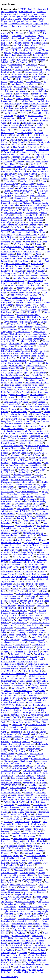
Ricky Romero (7, 392)
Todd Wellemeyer (25, 254)
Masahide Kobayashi (10, 807)
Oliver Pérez (16, 276)
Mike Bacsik (41, 329)
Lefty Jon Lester (41, 399)
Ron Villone (44, 150)
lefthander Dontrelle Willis (13, 429)
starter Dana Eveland (32, 965)
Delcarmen (33, 751)
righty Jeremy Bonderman (15, 911)
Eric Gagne (38, 504)
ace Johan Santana (41, 800)
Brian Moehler (7, 60)
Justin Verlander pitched (24, 839)
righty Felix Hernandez (11, 564)
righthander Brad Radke (36, 725)
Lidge (4, 293)
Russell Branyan (8, 443)
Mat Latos (39, 475)
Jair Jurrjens (21, 79)
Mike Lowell (31, 732)
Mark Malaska (24, 805)
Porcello (26, 860)
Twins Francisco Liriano (12, 586)
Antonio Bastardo (28, 249)
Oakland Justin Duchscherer (13, 674)
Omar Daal (31, 150)
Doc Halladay (36, 324)
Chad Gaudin (29, 176)
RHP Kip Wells (10, 608)
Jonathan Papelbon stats (20, 494)
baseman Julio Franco (11, 535)
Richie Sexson (30, 424)
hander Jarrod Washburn (28, 315)
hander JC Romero (31, 916)
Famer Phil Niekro (19, 412)
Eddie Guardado (18, 179)
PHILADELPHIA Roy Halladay (15, 848)
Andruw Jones (24, 470)
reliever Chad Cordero (18, 889)
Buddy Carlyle (40, 470)
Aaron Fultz (35, 523)
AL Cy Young (7, 843)
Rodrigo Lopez (31, 72)
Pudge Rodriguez (28, 552)
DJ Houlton (31, 368)
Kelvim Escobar (24, 133)
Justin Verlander (8, 111)
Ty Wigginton (20, 970)
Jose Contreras (22, 62)
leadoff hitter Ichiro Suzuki (16, 877)
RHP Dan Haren (8, 339)
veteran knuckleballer (27, 630)
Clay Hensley (32, 686)
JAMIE (23, 9)
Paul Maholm (32, 419)
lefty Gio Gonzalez (41, 421)
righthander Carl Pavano (12, 300)
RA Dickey (14, 123)
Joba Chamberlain (19, 778)
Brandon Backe (8, 203)
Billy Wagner (28, 708)
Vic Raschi (40, 613)
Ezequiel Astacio (18, 751)
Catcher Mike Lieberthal (29, 919)
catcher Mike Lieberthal (12, 720)
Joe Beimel (9, 914)
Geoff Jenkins (39, 734)
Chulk (16, 853)
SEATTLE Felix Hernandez (25, 710)
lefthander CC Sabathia (25, 230)
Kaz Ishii (19, 302)
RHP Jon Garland (9, 290)
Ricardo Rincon (8, 661)
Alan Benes (22, 950)
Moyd (45, 9)
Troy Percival (23, 392)
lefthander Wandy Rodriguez (14, 669)
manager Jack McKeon (24, 894)
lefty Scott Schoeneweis (28, 492)
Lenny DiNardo (23, 800)
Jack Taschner (10, 809)
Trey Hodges (30, 962)
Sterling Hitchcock (39, 186)
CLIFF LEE (45, 843)
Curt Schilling (43, 101)
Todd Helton (37, 936)
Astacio (32, 458)
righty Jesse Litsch (9, 521)
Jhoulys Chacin (34, 749)
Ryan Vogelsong (8, 472)
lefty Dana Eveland (25, 572)
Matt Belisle (33, 591)
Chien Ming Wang (25, 101)
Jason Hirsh (21, 627)
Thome (46, 543)
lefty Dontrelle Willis (18, 298)
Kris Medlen (7, 567)
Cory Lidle (29, 242)
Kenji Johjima (43, 526)
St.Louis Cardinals (26, 744)
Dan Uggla (30, 737)
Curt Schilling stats (18, 768)
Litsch (33, 610)
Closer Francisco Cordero (33, 603)
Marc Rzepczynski (19, 715)
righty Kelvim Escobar (34, 564)
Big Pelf (26, 448)
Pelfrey (18, 501)
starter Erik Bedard (33, 455)
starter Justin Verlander (36, 574)
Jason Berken (36, 877)
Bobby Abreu (18, 271)
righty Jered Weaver (37, 683)
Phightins (28, 792)
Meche (27, 892)
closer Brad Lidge (9, 873)
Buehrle (21, 283)
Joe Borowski (39, 914)
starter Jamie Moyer (20, 77)
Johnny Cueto (41, 404)
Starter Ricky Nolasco (35, 945)
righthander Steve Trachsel (13, 281)
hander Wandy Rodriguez (12, 856)
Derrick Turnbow (41, 654)
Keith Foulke (7, 972)
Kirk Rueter (9, 106)
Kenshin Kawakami (10, 210)
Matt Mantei (16, 581)
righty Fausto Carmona (38, 664)
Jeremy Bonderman (23, 52)
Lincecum (33, 118)
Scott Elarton (20, 120)
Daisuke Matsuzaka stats (12, 375)
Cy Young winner (9, 273)
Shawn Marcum (37, 361)
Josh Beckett (30, 48)
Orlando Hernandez (40, 113)
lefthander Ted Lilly (12, 717)
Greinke (39, 288)
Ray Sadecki (17, 686)
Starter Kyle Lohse (38, 788)
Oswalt (22, 118)
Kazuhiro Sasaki (24, 594)
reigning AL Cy (36, 970)
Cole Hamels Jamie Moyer (20, 24)
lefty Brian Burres (35, 220)
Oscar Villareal (18, 615)
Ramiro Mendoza (11, 448)
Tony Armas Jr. (41, 188)
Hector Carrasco (34, 302)
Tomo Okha (35, 412)
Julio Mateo (41, 237)
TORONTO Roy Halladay (13, 705)
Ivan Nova (6, 894)
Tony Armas (23, 106)
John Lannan (28, 123)
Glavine (22, 164)
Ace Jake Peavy (29, 940)
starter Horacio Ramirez (36, 375)
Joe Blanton (25, 55)
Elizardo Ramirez (9, 618)
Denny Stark (16, 659)
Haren (34, 397)
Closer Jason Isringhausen (35, 336)
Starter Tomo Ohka (9, 693)
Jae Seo (29, 162)
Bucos (28, 581)
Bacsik (45, 819)
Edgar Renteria (32, 625)
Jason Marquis (43, 50)
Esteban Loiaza (41, 897)
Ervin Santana (16, 96)
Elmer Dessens (18, 463)
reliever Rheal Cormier (11, 363)
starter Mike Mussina (13, 213)
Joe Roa (28, 404)
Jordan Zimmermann (39, 171)
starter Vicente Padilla (11, 251)
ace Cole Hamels (28, 181)
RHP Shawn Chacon (23, 691)
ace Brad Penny (27, 521)
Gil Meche (16, 50)
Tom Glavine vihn (39, 351)
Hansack (34, 657)
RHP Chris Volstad (18, 788)
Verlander (21, 130)
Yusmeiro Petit (34, 387)
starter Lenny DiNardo (35, 841)
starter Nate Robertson (29, 409)
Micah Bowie (17, 150)
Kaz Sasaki (14, 603)
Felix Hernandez (39, 43)
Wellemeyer (6, 780)
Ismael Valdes (22, 208)
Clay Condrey (21, 523)
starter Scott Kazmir (39, 955)
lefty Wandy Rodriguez (35, 431)
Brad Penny (39, 99)
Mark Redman (25, 57)
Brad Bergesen (32, 348)
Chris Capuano (16, 562)
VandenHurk (44, 596)
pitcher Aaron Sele (12, 666)
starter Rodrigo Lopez (31, 489)
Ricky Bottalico (8, 630)
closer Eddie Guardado (11, 404)
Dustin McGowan (23, 780)
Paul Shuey (23, 397)
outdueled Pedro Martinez (21, 722)
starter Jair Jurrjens (9, 552)
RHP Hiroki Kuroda (29, 569)
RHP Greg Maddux (31, 256)
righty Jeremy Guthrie (11, 336)
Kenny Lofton (41, 681)
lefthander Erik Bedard (11, 242)
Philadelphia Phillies (36, 317)
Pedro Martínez (11, 329)
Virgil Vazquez (33, 652)
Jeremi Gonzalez (23, 99)
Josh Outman (26, 613)
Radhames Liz (16, 732)
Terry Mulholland (38, 91)
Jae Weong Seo (23, 373)
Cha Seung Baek (40, 278)
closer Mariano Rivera (36, 856)
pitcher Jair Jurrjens (23, 921)
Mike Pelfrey (38, 353)
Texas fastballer (25, 513)
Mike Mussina (17, 33)
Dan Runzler (23, 635)
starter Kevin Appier (36, 899)
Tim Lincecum (17, 145)
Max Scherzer (41, 327)
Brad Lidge (6, 222)
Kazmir (44, 96)
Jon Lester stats (17, 380)
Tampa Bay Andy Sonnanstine (14, 577)
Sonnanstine (39, 780)
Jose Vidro (6, 467)
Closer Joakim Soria (22, 766)
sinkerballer (40, 125)
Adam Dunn (9, 683)
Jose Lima (6, 353)
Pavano (7, 191)
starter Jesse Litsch (9, 496)
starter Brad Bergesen (13, 625)
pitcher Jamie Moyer (23, 14)
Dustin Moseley (17, 749)
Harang (22, 458)
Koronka (5, 931)
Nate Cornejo (19, 147)
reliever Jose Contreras (37, 426)
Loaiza (44, 591)
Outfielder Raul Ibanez (14, 846)
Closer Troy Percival (21, 742)
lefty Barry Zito (8, 283)
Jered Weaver (30, 344)
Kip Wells (8, 99)
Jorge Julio (20, 312)
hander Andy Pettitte (29, 319)
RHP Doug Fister (11, 640)
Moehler (43, 249)
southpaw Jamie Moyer (26, 305)
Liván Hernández (22, 504)
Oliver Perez (40, 232)
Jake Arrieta (9, 516)
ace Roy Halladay (24, 169)
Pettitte (40, 247)
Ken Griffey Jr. (35, 312)
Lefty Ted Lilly (41, 797)
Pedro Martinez (32, 45)
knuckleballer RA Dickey (35, 501)
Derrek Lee (15, 814)
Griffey (4, 751)
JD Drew (8, 822)
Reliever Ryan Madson (20, 414)
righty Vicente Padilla (32, 790)
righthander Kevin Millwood (26, 530)
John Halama (34, 147)
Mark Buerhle (29, 783)
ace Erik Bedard (28, 416)
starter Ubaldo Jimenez (34, 598)
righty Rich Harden (12, 957)
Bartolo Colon (40, 57)
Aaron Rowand (17, 227)
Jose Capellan (25, 960)
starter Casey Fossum (10, 771)
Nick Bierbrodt (35, 463)
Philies (15, 589)
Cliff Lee (8, 91)
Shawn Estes (15, 140)
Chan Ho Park (10, 55)
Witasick (5, 686)
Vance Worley (15, 465)
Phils (37, 239)
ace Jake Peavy (31, 948)
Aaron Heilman (16, 293)
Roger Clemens (26, 237)
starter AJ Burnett (9, 727)
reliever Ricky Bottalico (32, 671)
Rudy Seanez (19, 467)
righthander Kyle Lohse (30, 618)
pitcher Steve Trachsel (33, 378)
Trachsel (19, 162)
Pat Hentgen (41, 540)
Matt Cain (16, 135)
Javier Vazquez (16, 65)
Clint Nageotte (27, 184)
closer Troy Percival (25, 775)
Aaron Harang (32, 96)
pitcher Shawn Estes (10, 860)
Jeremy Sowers (23, 914)
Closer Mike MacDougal (22, 555)
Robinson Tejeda (40, 203)
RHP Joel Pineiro (17, 591)
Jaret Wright (17, 125)
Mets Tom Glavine (18, 395)
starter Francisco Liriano (38, 705)
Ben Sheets (36, 200)
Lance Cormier (8, 882)
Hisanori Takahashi (29, 695)
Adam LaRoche (20, 729)
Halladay (5, 45)
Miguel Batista (17, 82)
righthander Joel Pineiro (30, 809)
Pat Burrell (19, 266)
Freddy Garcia (33, 33)
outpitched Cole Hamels (30, 858)
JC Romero (37, 244)
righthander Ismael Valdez (13, 426)
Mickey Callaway (20, 817)
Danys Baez (9, 346)
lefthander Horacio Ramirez (33, 356)
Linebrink (5, 766)
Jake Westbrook (22, 94)
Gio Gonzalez (7, 373)
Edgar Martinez (42, 649)
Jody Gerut (35, 933)
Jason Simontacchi (18, 285)
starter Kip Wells (41, 594)
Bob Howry (15, 965)
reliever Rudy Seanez (13, 419)
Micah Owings (29, 547)
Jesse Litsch (6, 644)
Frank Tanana (34, 863)
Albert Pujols (21, 518)
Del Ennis (40, 390)
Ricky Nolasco (38, 77)
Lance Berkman (22, 644)
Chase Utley (15, 176)
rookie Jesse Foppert (21, 261)
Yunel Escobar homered (14, 528)
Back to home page (9, 977)
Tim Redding (15, 344)
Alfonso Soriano (8, 433)
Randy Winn (37, 635)
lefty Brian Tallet (19, 623)
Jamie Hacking (34, 9)
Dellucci (42, 783)
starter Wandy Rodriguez (23, 812)
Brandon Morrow (19, 610)
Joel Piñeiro (6, 120)
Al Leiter (31, 89)
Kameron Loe (31, 477)
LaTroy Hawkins (8, 458)
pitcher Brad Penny (24, 700)
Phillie (38, 254)
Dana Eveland (15, 477)
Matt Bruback (32, 819)
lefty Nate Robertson (40, 817)
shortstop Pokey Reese (33, 385)
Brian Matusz (7, 800)
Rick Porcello (44, 416)
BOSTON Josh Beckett (32, 880)
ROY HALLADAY (32, 831)
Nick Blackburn (38, 208)
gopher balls (17, 725)
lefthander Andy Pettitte (23, 198)
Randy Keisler (10, 545)
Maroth (46, 179)
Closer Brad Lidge (12, 385)
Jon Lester (36, 137)
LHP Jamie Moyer (27, 12)
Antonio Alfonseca (9, 249)
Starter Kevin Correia (10, 378)
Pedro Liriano (35, 669)
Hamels (35, 62)
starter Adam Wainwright (12, 446)
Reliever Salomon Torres (22, 479)
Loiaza (46, 909)
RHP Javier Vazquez (37, 467)
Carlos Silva (6, 108)
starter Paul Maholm (13, 746)
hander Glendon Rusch (22, 926)
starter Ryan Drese (19, 688)
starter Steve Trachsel (19, 637)
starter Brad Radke (41, 807)
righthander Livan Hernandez (23, 885)
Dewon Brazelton (11, 579)
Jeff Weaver (37, 86)
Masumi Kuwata (23, 331)
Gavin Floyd (38, 74)
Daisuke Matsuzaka (23, 484)
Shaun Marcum (10, 181)
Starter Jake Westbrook (11, 543)
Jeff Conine (18, 307)
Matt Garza (20, 387)
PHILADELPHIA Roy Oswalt (14, 351)
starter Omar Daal (41, 261)
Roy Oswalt (19, 40)
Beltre (45, 916)
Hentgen (40, 346)
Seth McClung (27, 608)
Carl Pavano (43, 89)
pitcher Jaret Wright (23, 712)
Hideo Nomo (27, 210)
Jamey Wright (27, 496)
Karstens (23, 953)
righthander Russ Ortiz (21, 399)
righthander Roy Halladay (12, 698)
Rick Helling (41, 215)
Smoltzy (5, 615)
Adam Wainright (25, 649)
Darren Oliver (7, 130)
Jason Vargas (7, 234)
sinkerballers (16, 962)
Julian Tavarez (25, 154)
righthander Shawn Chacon (35, 666)
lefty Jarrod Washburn (28, 174)
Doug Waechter (35, 222)
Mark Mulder (25, 273)
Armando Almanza (37, 642)
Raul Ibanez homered (10, 916)
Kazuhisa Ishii (32, 213)
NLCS (34, 511)
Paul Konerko (16, 841)
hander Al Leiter (36, 632)
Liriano (14, 310)
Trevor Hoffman (26, 433)
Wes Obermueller (21, 244)
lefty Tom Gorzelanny (21, 453)
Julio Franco (34, 179)
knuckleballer (26, 329)
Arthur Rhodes (10, 152)
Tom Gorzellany (8, 676)
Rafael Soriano (42, 700)
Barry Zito (17, 72)
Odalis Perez (7, 62)
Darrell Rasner (25, 239)
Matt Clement (28, 193)
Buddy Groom (7, 487)
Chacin (22, 676)
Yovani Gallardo (8, 239)
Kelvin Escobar (8, 397)
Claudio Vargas (41, 111)
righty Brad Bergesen (25, 972)
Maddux (5, 142)
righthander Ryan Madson (38, 446)
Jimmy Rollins (33, 307)
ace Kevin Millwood (20, 460)
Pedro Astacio (34, 283)
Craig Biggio (41, 484)
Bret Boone (29, 247)
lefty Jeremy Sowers (32, 771)
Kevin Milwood (19, 931)
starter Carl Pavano (21, 278)
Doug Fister (6, 387)
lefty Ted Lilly (30, 135)
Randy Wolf (6, 69)
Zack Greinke (42, 162)
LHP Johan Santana (39, 577)
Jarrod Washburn (38, 60)
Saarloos (21, 683)
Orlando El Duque (9, 826)
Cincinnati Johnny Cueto (33, 640)
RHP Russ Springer (22, 829)
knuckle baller (17, 795)
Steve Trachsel (17, 38)
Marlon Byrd (21, 955)
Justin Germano (8, 606)
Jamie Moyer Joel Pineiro (20, 21)
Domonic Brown (34, 882)
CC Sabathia (7, 94)
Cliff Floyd (14, 880)
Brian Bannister (37, 395)
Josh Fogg (34, 79)
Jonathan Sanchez (28, 225)
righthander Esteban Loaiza (31, 443)
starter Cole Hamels (31, 205)
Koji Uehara (32, 698)
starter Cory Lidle (9, 341)
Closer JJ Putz (40, 763)
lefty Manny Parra (9, 319)
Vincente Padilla (21, 86)
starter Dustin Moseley (30, 545)
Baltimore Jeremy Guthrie (12, 317)
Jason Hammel (8, 188)
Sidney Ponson (25, 111)
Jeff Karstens (17, 763)
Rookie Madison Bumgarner (24, 499)
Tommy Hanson (25, 327)
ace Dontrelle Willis (19, 511)
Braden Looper (8, 101)
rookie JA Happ (29, 579)
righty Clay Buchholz (35, 365)
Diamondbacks (8, 754)
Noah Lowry (42, 191)
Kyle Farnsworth (27, 865)
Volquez (26, 814)
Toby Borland (7, 902)
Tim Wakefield (33, 38)
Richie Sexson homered (23, 557)
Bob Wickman (42, 433)
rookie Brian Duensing (34, 465)
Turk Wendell (43, 606)
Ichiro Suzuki (10, 906)
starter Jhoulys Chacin (24, 851)
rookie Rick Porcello (40, 758)
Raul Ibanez (16, 84)
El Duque (43, 181)
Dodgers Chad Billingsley (12, 407)
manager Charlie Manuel (12, 368)
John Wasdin (43, 744)
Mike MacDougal (9, 681)
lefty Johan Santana (12, 424)
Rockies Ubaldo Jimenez (12, 268)
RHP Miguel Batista (34, 217)
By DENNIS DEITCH (40, 623)
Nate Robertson (11, 113)
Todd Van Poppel (17, 678)
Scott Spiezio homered (32, 853)
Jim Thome (44, 135)
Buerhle (28, 363)
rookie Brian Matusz (33, 251)
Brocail (26, 904)
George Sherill (30, 535)
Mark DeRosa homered (33, 533)
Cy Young (8, 169)
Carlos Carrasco (22, 822)
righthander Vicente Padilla (16, 264)
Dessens (7, 691)
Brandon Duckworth (22, 475)
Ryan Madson (24, 203)
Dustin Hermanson (19, 438)
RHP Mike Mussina (39, 688)
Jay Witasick (30, 746)
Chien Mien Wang (12, 550)
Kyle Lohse (22, 60)
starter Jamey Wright (39, 911)
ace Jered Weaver (40, 414)
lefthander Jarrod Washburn (32, 152)
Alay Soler (18, 870)
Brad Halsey (30, 276)
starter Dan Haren (9, 858)
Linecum (40, 572)
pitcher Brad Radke (10, 647)
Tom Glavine (30, 36)
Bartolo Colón (30, 957)
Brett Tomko (9, 174)
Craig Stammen (34, 703)
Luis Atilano (39, 441)
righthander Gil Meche (14, 899)
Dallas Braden (26, 681)
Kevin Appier (38, 370)
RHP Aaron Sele (21, 450)
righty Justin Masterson (11, 737)
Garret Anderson (8, 441)
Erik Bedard (20, 108)
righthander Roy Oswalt (12, 259)
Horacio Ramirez (36, 108)
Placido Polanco (28, 310)
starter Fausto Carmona (11, 431)
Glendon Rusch (11, 416)
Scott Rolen (44, 547)
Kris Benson (23, 137)
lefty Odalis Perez (37, 164)
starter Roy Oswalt (18, 361)
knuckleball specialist (31, 436)
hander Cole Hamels (10, 256)
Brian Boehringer (19, 933)
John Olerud (16, 455)
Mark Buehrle (21, 91)
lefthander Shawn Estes (27, 487)
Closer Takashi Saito (10, 790)
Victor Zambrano (9, 118)
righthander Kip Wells (30, 341)
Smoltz (44, 118)
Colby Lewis (7, 331)
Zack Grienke (21, 196)
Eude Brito (44, 344)
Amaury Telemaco (25, 288)
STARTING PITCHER (11, 785)
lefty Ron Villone (20, 928)
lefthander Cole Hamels (11, 167)
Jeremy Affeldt (31, 567)
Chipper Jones (16, 382)
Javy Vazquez (44, 875)
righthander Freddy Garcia (37, 382)
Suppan (14, 159)
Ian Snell (20, 116)
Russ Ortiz (29, 50)
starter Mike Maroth (10, 671)
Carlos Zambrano (11, 193)
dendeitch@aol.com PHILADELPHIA (18, 868)
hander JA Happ (29, 834)
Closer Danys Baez (25, 538)
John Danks (6, 504)
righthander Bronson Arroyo (13, 642)
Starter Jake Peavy (17, 632)
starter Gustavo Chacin (11, 792)
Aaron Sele (17, 45)
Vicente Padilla (41, 52)
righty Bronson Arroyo (11, 247)
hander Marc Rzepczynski (24, 836)
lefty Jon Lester (26, 601)
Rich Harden (15, 948)
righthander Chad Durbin (21, 943)
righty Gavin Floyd (9, 184)
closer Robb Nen (22, 421)
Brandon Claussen (9, 128)
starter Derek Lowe (10, 356)
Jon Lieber (17, 36)
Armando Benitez (35, 281)
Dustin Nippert (40, 805)
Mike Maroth (31, 65)
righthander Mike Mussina (37, 167)
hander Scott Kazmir (38, 674)
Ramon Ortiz (7, 89)
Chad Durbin (35, 285)
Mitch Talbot (35, 931)
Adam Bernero (8, 635)
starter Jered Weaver (37, 678)
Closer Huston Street (28, 887)
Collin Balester (17, 334)
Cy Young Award (25, 516)
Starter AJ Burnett (26, 606)
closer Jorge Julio (9, 953)
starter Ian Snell (34, 429)
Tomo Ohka (9, 137)
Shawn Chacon (8, 133)
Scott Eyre (22, 754)
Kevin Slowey (33, 407)
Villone (18, 567)
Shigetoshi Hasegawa (10, 533)
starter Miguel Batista (30, 693)
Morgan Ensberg (38, 950)
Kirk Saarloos (27, 647)
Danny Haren (10, 164)
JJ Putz (20, 882)
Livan (28, 763)
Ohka (3, 477)
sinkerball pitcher (20, 758)
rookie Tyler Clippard (27, 661)
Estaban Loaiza (36, 627)
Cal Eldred (17, 824)
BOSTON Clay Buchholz (12, 938)
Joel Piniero (37, 69)
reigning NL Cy (18, 863)
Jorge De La (44, 902)
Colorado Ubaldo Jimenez (12, 909)
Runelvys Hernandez (30, 159)
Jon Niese (20, 584)
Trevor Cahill (32, 268)
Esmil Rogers (25, 441)
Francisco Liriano (35, 116)
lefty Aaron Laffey (26, 526)
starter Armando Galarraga (24, 756)
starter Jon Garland (12, 598)
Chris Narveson (8, 327)
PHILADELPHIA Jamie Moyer (15, 19)
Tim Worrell (17, 945)
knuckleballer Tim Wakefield (36, 103)
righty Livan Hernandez (11, 217)
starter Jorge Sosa (28, 873)
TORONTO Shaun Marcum (31, 906)
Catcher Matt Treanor (26, 902)
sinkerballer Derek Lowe (27, 620)
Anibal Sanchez (24, 188)
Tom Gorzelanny (20, 200)
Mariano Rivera (25, 472)
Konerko (36, 822)
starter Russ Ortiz (9, 358)
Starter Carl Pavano (30, 589)
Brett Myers (39, 67)
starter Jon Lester (38, 928)
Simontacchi (24, 734)
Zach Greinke (37, 264)
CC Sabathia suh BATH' (14, 802)
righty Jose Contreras (23, 390)
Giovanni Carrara (39, 889)
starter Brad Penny (19, 324)
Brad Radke (16, 48)
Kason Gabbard (38, 402)
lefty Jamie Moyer (9, 12)
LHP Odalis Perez (12, 708)
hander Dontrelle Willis (24, 967)
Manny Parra (25, 290)
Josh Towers (6, 230)
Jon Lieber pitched (12, 904)
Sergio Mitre (20, 222)
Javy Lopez (40, 691)
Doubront (15, 834)
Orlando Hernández (38, 518)
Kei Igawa (25, 826)
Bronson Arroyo (8, 57)
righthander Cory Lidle (21, 232)
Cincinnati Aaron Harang (31, 128)
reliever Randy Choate (34, 659)
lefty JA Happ (36, 506)
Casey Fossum (34, 130)
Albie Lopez (35, 298)
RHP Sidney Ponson (10, 940)
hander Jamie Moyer (38, 16)
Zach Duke (9, 288)
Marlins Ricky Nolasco (14, 703)
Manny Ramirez (37, 768)
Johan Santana (31, 84)
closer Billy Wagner (24, 540)
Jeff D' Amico (7, 594)
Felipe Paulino (33, 909)
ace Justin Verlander (36, 271)
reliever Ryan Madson (11, 892)
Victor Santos (29, 596)
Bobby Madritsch (9, 601)
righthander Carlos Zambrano (14, 506)
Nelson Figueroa (40, 904)
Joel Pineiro (33, 40)
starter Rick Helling (41, 637)
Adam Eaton (7, 79)
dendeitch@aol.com (29, 322)
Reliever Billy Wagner (38, 802)
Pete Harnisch (39, 892)
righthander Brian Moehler (13, 664)
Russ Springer (23, 509)
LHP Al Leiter (16, 365)
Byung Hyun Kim (19, 142)
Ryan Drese (6, 266)
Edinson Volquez (33, 259)
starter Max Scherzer (23, 761)
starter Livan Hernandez (26, 234)
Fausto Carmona (8, 154)
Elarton (38, 363)
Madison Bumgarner (22, 739)
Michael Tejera (32, 720)
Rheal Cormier (39, 373)
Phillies (28, 125)
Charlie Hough (40, 494)
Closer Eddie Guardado (37, 334)
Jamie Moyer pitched (18, 16)
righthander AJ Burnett (20, 654)
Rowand (26, 807)
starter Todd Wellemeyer (24, 560)
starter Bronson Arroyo (24, 191)
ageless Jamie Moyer (34, 26)
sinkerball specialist (24, 215)
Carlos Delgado (8, 470)
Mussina (7, 52)
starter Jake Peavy (25, 346)
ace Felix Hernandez (33, 140)
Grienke (5, 933)
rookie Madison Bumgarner (31, 339)
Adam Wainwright (35, 227)
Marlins (7, 761)
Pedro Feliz (31, 586)
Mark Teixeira (33, 846)
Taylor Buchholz (11, 436)
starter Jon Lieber (11, 205)
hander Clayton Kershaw (12, 574)
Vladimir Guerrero (38, 438)
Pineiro (44, 319)
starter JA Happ (31, 785)
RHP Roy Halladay (34, 562)
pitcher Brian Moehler (13, 819)
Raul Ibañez (25, 358)
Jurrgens (16, 831)
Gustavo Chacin (20, 186)
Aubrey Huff (7, 302)
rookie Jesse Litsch (21, 936)
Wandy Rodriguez (39, 106)
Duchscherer (9, 919)
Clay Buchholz (20, 171)
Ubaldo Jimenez (33, 82)
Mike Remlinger (33, 293)
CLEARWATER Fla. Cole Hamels (16, 897)
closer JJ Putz (34, 615)
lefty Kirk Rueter (32, 543)
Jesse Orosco (32, 795)
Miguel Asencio (34, 266)
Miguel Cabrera (37, 778)
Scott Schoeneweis (12, 596)
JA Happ (24, 113)
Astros (40, 972)
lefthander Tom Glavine (21, 157)
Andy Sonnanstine (9, 225)
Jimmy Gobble (42, 513)
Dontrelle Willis (22, 69)
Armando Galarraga (33, 717)
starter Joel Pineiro (21, 353)
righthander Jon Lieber (20, 67)
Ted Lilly (20, 89)
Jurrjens (34, 142)
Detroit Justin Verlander (11, 348)
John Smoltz (38, 55)
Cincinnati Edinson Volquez (16, 402)
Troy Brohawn (24, 797)
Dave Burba (9, 805)
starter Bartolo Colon (40, 715)
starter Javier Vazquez (33, 550)
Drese (47, 285)
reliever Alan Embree (10, 783)
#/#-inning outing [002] (37, 938)
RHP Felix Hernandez (36, 870)
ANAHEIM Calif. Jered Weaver (26, 923)
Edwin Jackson (10, 322)
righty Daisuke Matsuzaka (15, 657)
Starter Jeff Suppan (35, 584)
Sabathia (33, 120)
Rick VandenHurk (33, 300)
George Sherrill (39, 644)
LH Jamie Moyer (16, 26)
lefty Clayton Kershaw (26, 843)
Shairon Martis (41, 290)
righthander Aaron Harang (23, 875)
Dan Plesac (25, 727)
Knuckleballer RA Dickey (12, 220)
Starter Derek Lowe (33, 824)
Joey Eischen (42, 210)
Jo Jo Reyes (33, 528)
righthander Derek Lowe (26, 482)
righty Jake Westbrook (14, 652)
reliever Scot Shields (30, 773)
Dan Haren (9, 116)
